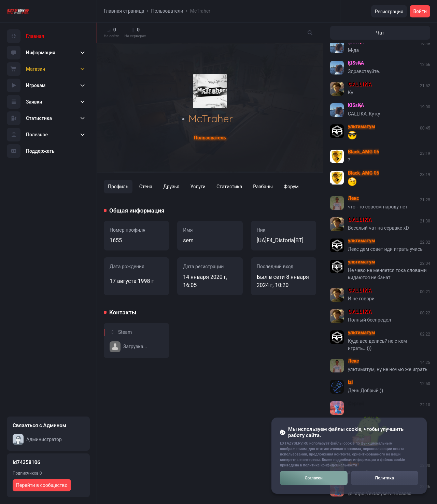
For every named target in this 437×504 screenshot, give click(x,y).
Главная (25, 36)
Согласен (314, 478)
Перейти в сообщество (42, 485)
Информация (31, 53)
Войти (420, 11)
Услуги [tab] (198, 187)
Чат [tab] (380, 33)
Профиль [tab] (118, 187)
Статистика (29, 118)
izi (350, 382)
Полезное (27, 135)
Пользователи (167, 11)
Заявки (25, 102)
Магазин (26, 69)
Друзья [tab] (171, 187)
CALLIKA (360, 84)
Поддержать (31, 151)
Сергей (356, 403)
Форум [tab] (291, 187)
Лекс (354, 198)
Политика (385, 478)
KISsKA (356, 63)
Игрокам (26, 85)
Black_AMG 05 (364, 152)
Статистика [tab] (229, 187)
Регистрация (389, 12)
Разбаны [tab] (263, 187)
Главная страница (124, 11)
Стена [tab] (146, 187)
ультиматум (362, 126)
